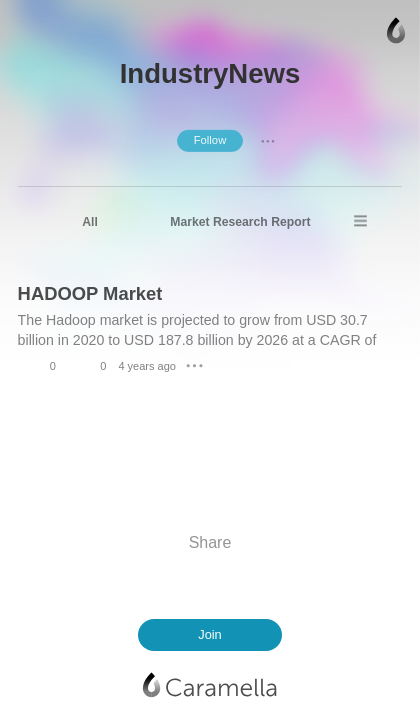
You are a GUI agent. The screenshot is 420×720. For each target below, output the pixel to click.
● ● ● (268, 140)
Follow (210, 140)
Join (209, 634)
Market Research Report (240, 222)
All (90, 222)
